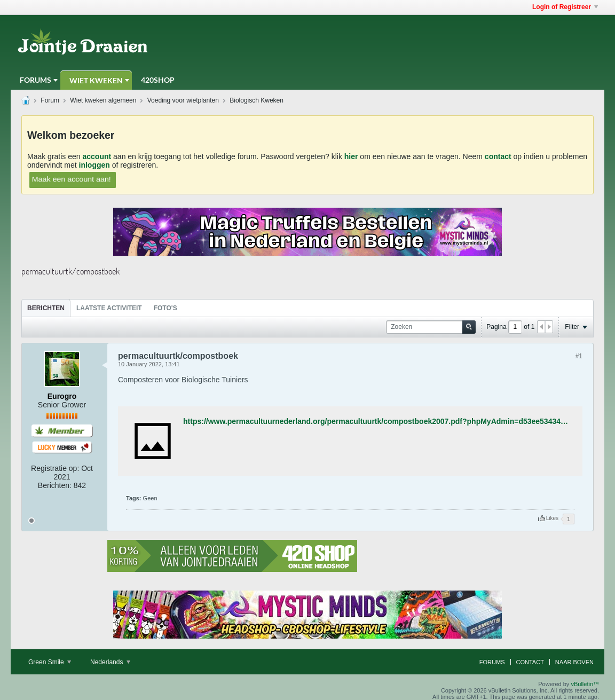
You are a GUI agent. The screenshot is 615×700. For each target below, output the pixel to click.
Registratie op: (55, 468)
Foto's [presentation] (165, 308)
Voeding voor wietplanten (183, 100)
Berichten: (55, 485)
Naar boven (574, 662)
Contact (530, 662)
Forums (36, 80)
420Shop (158, 80)
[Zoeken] (431, 327)
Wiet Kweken (96, 80)
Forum (50, 100)
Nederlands (110, 662)
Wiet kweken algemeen (103, 100)
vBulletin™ (585, 684)
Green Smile (50, 662)
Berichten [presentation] (46, 308)
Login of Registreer (565, 7)
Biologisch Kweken (257, 100)
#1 (579, 356)
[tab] (46, 308)
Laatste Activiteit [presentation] (109, 308)
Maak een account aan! (72, 179)
